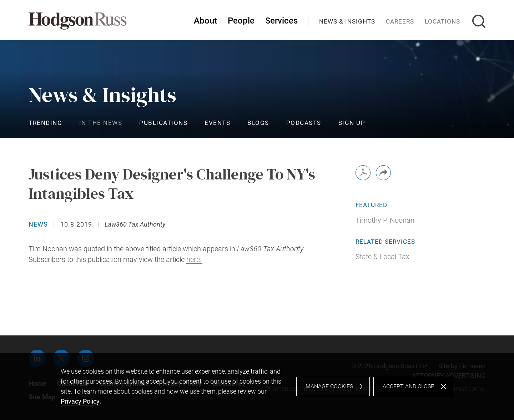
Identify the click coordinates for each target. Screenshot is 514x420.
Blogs (258, 123)
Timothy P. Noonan (385, 220)
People (241, 21)
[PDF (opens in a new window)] (363, 173)
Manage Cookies (329, 386)
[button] (383, 173)
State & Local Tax (382, 257)
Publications (163, 123)
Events (217, 123)
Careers (400, 21)
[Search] (479, 21)
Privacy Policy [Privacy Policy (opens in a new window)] (80, 401)
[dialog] (257, 387)
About (205, 21)
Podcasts (304, 123)
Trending (45, 123)
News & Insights (347, 21)
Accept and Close (408, 386)
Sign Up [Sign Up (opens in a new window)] (352, 123)
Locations (442, 21)
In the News (101, 123)
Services (281, 21)
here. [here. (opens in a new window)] (194, 260)
